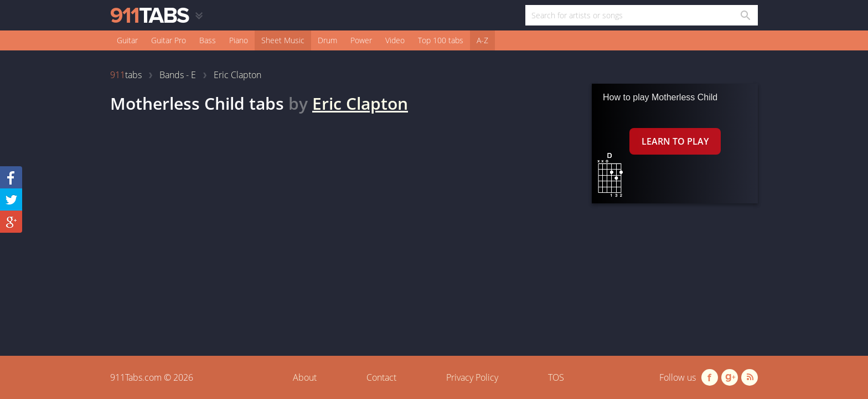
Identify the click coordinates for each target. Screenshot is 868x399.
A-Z (482, 40)
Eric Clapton (360, 103)
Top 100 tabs (441, 40)
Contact (381, 377)
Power (361, 40)
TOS (556, 377)
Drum (327, 40)
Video (395, 40)
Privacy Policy (472, 377)
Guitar (127, 40)
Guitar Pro (169, 40)
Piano (239, 40)
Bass (208, 40)
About (305, 377)
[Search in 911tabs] (745, 15)
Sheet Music (283, 40)
